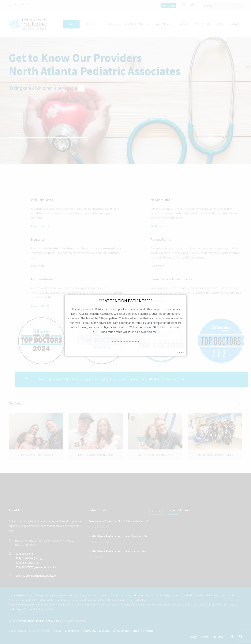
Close (181, 353)
